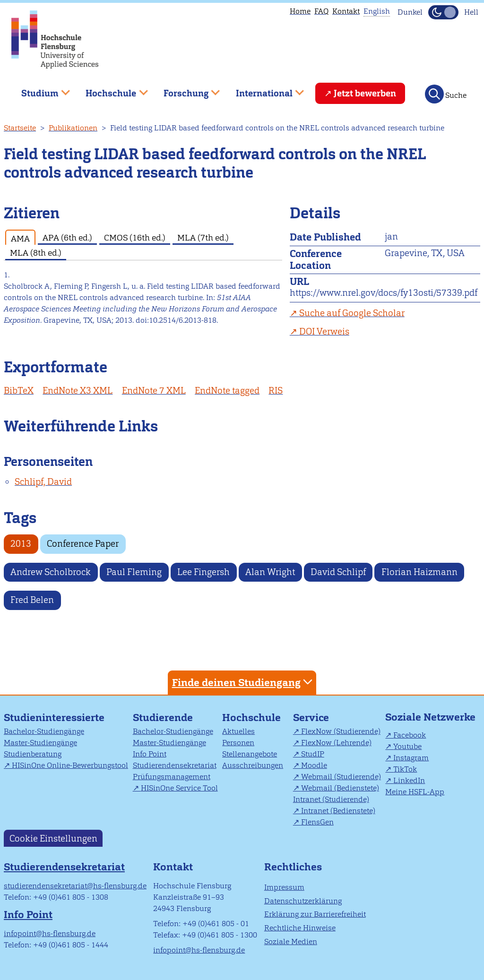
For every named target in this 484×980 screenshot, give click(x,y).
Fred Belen (32, 600)
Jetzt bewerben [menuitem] (365, 93)
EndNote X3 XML (78, 391)
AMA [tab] (20, 238)
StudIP (313, 754)
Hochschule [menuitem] (110, 90)
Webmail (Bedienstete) (340, 788)
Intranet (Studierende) (331, 799)
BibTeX (19, 391)
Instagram (411, 758)
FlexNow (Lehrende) (336, 743)
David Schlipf (338, 572)
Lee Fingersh (203, 572)
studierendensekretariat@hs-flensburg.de (75, 886)
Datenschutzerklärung (303, 901)
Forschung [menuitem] (185, 90)
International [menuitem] (263, 90)
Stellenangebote (250, 754)
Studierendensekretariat (175, 765)
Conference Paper (83, 544)
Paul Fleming (134, 572)
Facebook (410, 735)
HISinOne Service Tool (179, 788)
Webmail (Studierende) (341, 777)
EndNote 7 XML (154, 391)
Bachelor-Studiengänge (44, 731)
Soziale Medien (291, 941)
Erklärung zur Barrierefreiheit (315, 914)
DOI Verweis (324, 331)
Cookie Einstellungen (53, 838)
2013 (21, 544)
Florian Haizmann (419, 572)
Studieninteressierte (54, 718)
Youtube (407, 746)
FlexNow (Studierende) (341, 731)
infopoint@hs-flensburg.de (50, 933)
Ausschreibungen (253, 765)
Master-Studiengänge (40, 743)
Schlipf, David (43, 482)
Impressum (284, 887)
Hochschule (251, 718)
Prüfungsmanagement (172, 777)
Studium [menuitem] (39, 90)
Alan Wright (270, 572)
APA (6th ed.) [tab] (67, 237)
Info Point (150, 754)
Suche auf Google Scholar (352, 313)
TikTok (405, 769)
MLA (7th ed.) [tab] (203, 237)
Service (311, 718)
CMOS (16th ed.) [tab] (135, 237)
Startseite (20, 128)
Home (300, 11)
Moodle (314, 765)
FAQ (321, 11)
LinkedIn (409, 780)
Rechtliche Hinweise (300, 928)
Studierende (163, 718)
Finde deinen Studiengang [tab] (243, 682)
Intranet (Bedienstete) (338, 811)
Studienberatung (33, 754)
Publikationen (73, 128)
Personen (238, 743)
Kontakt (346, 11)
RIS (276, 391)
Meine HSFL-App (415, 792)
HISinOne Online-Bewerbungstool (70, 765)
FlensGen (317, 822)
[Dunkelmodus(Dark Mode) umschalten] (443, 12)
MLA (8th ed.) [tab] (36, 253)
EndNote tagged (227, 391)
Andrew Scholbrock (51, 572)
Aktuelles (238, 731)
